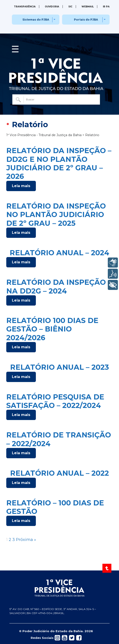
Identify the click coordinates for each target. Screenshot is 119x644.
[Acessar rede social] (57, 638)
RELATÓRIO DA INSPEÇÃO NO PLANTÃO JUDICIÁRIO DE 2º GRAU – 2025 (56, 215)
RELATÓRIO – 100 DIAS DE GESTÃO (55, 507)
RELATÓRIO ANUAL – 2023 (59, 367)
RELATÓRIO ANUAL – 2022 (59, 473)
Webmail (88, 7)
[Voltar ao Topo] (107, 568)
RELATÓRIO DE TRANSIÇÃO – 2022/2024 (59, 439)
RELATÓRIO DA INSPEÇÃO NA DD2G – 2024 (56, 286)
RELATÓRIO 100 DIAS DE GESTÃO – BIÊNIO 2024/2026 (52, 329)
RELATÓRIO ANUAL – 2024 (59, 253)
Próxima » (26, 540)
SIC (70, 7)
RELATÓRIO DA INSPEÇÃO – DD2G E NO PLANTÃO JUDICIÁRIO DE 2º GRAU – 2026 (59, 163)
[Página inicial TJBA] (60, 588)
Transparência (25, 7)
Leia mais (21, 186)
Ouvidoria (52, 7)
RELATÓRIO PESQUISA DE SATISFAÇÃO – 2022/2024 (55, 401)
